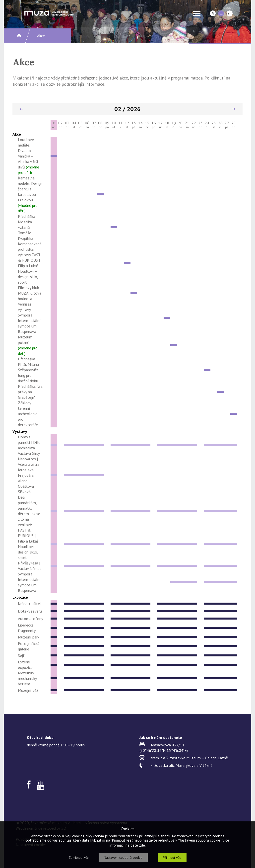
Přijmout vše (172, 858)
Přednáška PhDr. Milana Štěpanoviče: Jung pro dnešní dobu (29, 370)
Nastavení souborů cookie (123, 858)
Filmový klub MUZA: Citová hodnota (30, 293)
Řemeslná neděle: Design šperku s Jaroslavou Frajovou (30, 194)
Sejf (21, 655)
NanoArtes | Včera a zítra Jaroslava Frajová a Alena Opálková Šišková (29, 475)
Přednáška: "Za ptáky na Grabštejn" (30, 392)
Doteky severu (30, 611)
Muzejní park (29, 637)
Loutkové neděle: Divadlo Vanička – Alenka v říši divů (29, 156)
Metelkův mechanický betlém (27, 678)
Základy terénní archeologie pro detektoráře (28, 414)
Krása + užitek (30, 604)
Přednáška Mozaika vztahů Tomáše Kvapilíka (27, 227)
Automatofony (31, 619)
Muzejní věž (28, 690)
